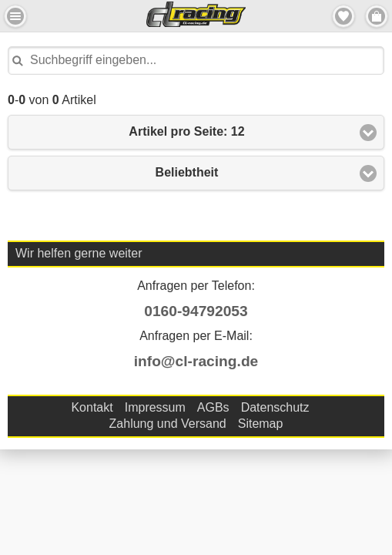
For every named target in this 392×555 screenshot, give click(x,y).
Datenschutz (275, 407)
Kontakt (92, 407)
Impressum (155, 407)
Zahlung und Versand (168, 424)
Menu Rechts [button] (377, 16)
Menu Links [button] (15, 16)
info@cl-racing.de (196, 361)
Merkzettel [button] (343, 16)
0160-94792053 (196, 311)
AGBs (213, 407)
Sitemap (261, 424)
